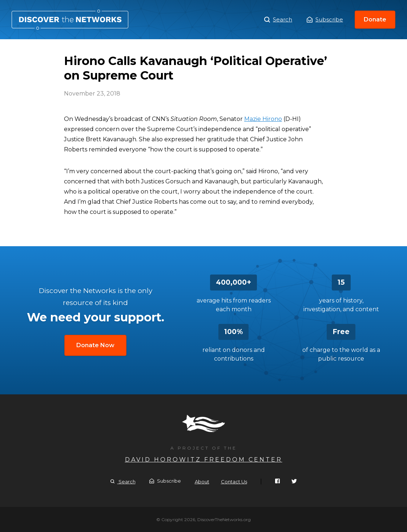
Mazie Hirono (263, 119)
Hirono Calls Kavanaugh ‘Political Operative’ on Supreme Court (70, 20)
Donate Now (95, 345)
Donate (375, 19)
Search (278, 20)
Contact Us (234, 482)
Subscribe (325, 19)
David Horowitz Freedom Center (204, 460)
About (202, 482)
